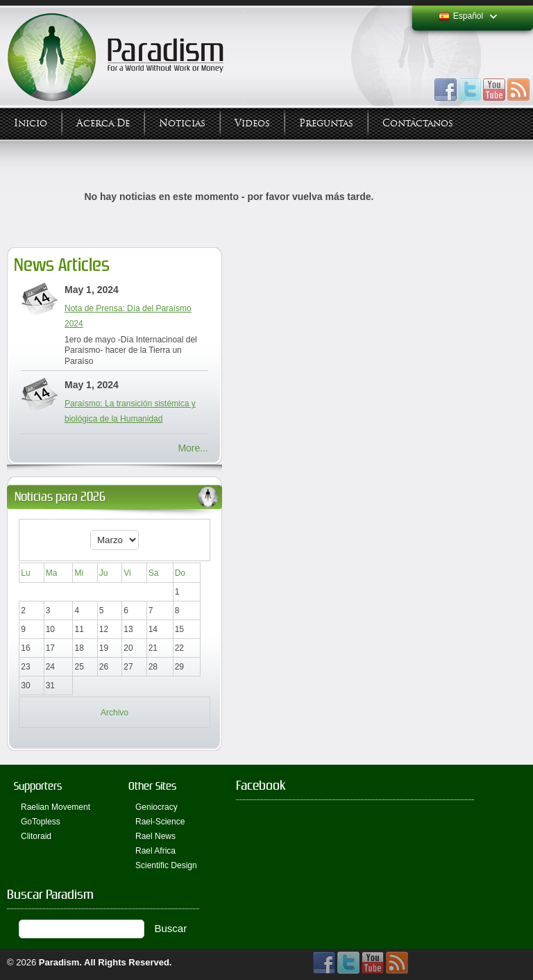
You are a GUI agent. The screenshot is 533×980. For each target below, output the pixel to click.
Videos (252, 123)
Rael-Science (160, 822)
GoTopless (41, 822)
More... (193, 448)
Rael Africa (155, 851)
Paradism (59, 962)
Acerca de (103, 123)
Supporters (38, 786)
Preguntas (326, 123)
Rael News (155, 836)
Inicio (31, 123)
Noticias (182, 123)
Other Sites (152, 786)
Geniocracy (156, 807)
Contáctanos (418, 123)
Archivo (115, 713)
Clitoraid (36, 836)
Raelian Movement (56, 807)
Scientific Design (166, 865)
